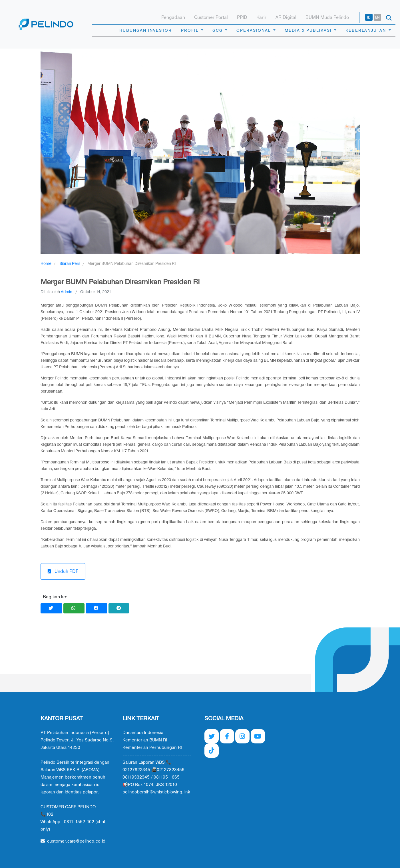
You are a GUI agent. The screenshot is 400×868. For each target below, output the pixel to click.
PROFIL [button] (190, 30)
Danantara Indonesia (143, 733)
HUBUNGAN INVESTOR (146, 30)
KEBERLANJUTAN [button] (366, 30)
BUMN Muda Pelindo (327, 17)
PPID (242, 17)
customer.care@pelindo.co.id (73, 841)
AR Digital (286, 17)
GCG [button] (218, 30)
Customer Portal (211, 17)
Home (46, 264)
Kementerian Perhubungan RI (152, 748)
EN (377, 17)
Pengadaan (173, 17)
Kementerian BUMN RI (145, 740)
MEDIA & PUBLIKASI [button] (309, 30)
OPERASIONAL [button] (254, 30)
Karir (261, 17)
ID (369, 17)
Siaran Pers (70, 264)
